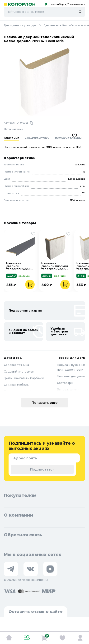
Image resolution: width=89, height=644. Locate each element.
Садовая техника (16, 365)
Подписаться (42, 469)
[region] (46, 141)
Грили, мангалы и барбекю (24, 378)
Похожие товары (68, 139)
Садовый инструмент (20, 371)
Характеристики (37, 139)
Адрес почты (25, 458)
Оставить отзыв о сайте (36, 612)
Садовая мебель (16, 385)
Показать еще (45, 403)
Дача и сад (13, 358)
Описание (11, 139)
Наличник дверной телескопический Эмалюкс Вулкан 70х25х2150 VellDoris (20, 266)
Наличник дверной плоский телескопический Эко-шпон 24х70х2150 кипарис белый (55, 266)
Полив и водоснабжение (23, 391)
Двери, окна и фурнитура (24, 25)
